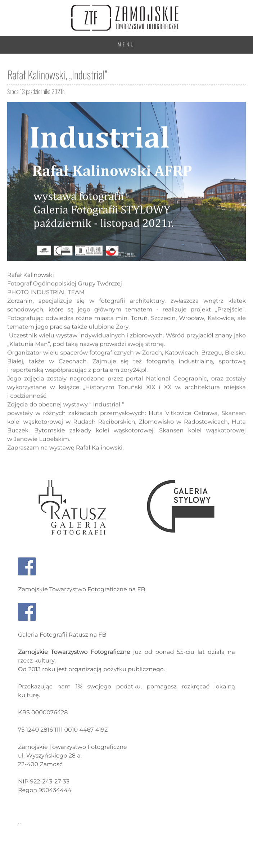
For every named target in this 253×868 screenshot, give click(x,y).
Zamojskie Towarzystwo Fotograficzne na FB (82, 590)
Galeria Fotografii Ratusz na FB (62, 635)
